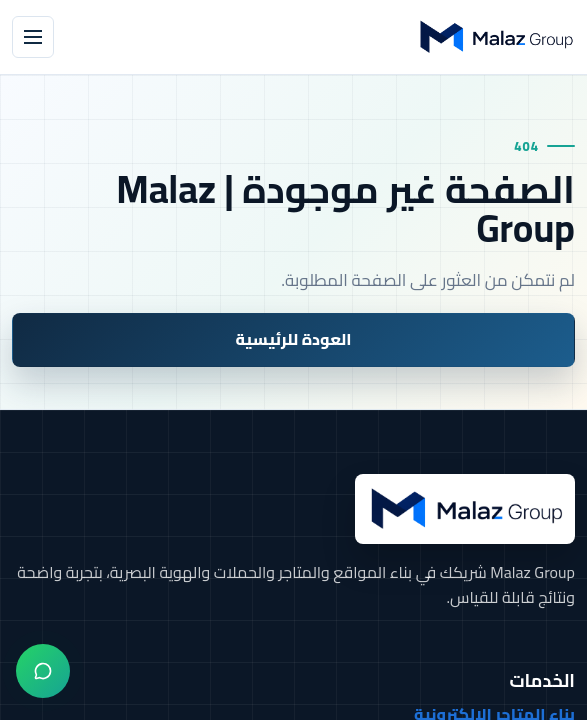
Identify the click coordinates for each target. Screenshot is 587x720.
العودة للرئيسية (293, 339)
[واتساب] (43, 671)
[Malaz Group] (495, 37)
